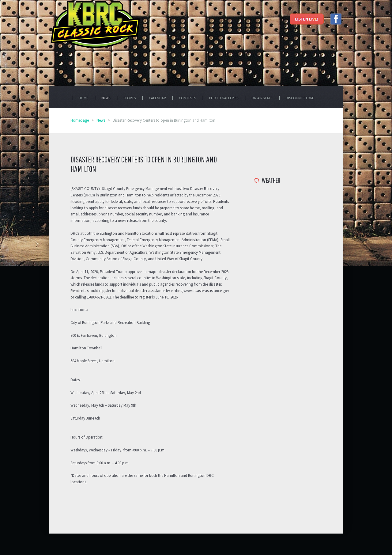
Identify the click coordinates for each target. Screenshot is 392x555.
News (101, 120)
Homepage (80, 120)
